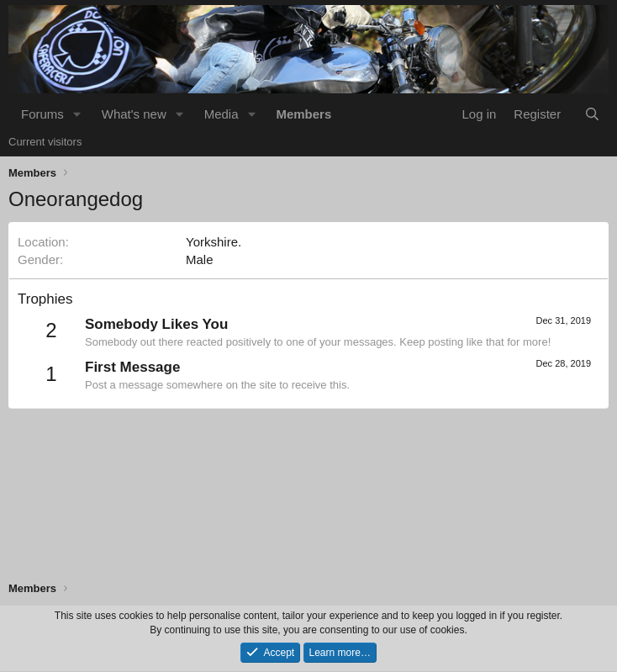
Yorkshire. (214, 242)
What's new (134, 114)
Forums (42, 114)
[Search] (592, 114)
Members (303, 114)
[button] (77, 114)
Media (221, 114)
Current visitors (45, 142)
